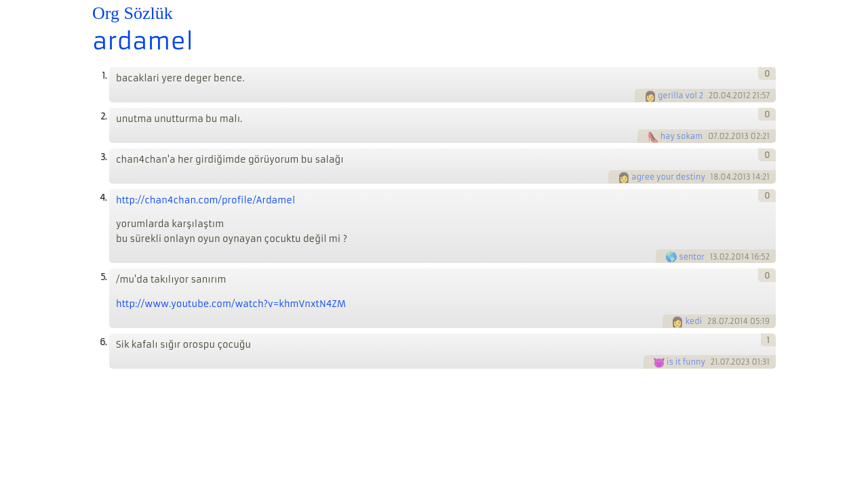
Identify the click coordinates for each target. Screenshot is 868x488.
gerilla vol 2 (680, 96)
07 (713, 136)
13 (714, 257)
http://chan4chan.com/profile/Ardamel (205, 200)
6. (103, 342)
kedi (693, 321)
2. (103, 116)
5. (103, 277)
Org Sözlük (133, 13)
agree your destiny (668, 177)
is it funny (686, 362)
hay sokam (682, 136)
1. (104, 76)
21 (714, 362)
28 (712, 321)
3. (103, 157)
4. (103, 198)
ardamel (143, 41)
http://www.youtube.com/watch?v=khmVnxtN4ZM (231, 304)
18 (715, 177)
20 (714, 96)
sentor (692, 257)
